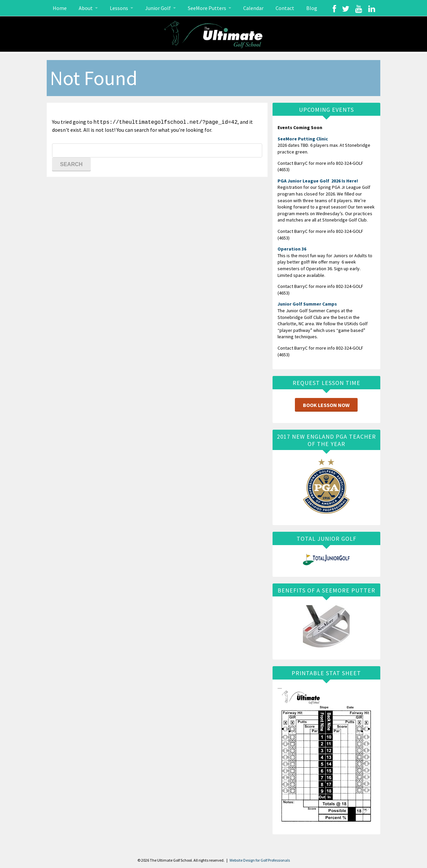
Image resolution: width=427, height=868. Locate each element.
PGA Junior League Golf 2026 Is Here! (318, 181)
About (86, 8)
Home (60, 8)
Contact (285, 8)
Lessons (119, 8)
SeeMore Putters (207, 8)
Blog (312, 8)
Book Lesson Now (326, 405)
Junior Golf (158, 8)
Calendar (253, 8)
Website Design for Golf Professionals (260, 860)
